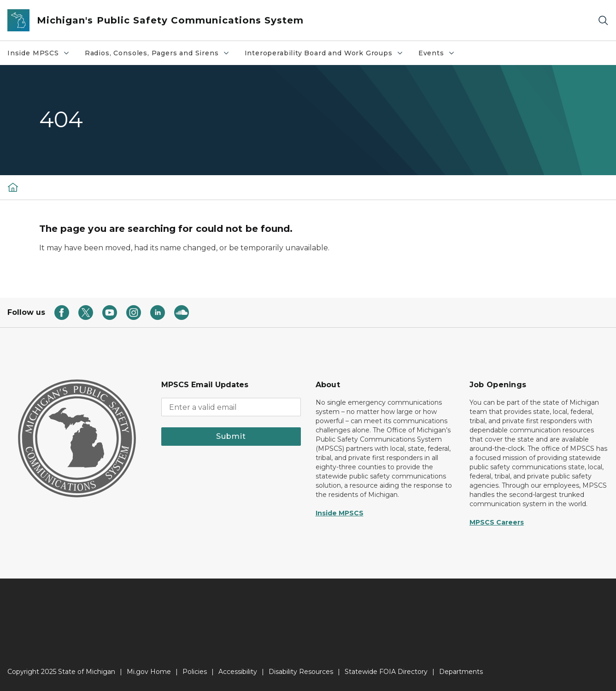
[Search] (603, 21)
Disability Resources (301, 672)
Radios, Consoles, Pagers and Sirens (161, 55)
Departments (461, 672)
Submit (231, 436)
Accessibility (238, 672)
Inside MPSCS (42, 55)
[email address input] (231, 407)
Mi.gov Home (149, 672)
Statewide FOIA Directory (386, 672)
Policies (195, 672)
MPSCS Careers (497, 522)
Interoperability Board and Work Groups (328, 55)
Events (440, 55)
